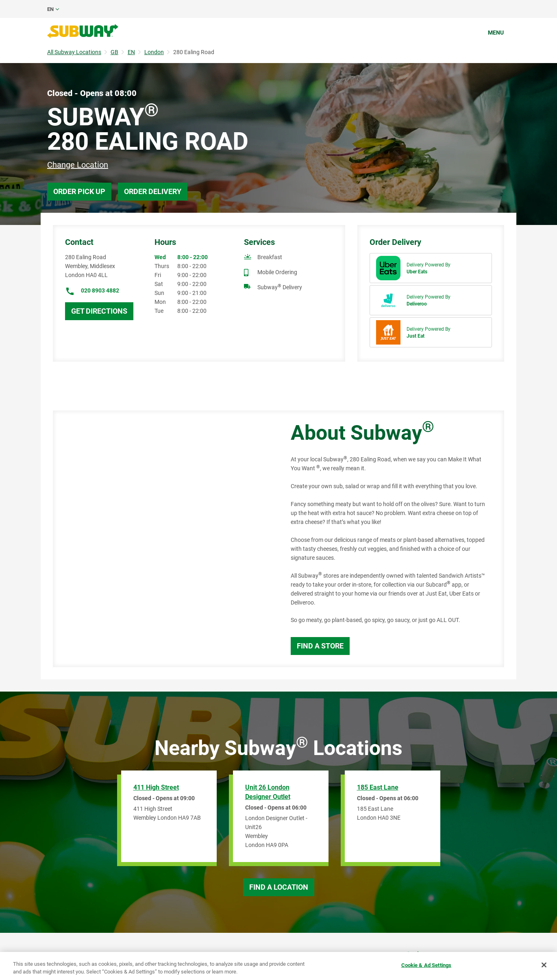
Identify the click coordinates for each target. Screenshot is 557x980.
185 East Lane (378, 787)
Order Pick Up (79, 191)
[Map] (163, 539)
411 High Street (156, 787)
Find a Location (279, 887)
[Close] (544, 965)
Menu (496, 33)
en (50, 9)
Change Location (78, 165)
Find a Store (320, 646)
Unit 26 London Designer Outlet (268, 792)
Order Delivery (153, 191)
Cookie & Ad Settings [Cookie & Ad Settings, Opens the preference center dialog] (426, 965)
